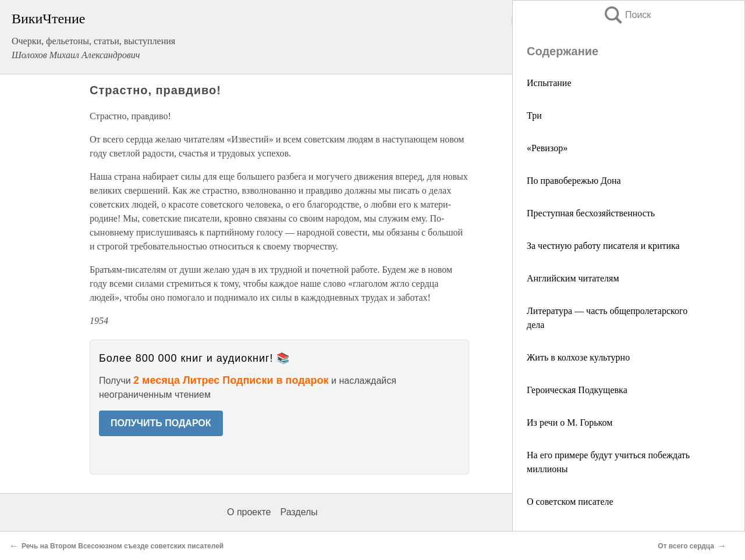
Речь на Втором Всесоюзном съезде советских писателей (123, 546)
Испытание (549, 83)
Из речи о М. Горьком (570, 422)
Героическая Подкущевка (577, 390)
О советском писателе (570, 502)
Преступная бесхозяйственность (591, 213)
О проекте (249, 512)
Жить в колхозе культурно (578, 357)
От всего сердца (686, 546)
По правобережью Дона (574, 181)
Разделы (299, 512)
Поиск (627, 15)
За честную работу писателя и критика (603, 246)
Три (534, 115)
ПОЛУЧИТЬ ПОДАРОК (161, 423)
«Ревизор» (547, 148)
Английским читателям (573, 278)
